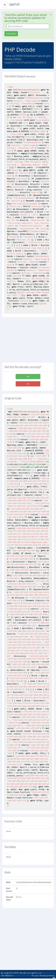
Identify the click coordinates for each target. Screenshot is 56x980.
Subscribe (11, 34)
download (31, 76)
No (28, 384)
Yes (28, 376)
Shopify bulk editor (23, 976)
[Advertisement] (27, 341)
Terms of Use (49, 973)
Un (15, 4)
